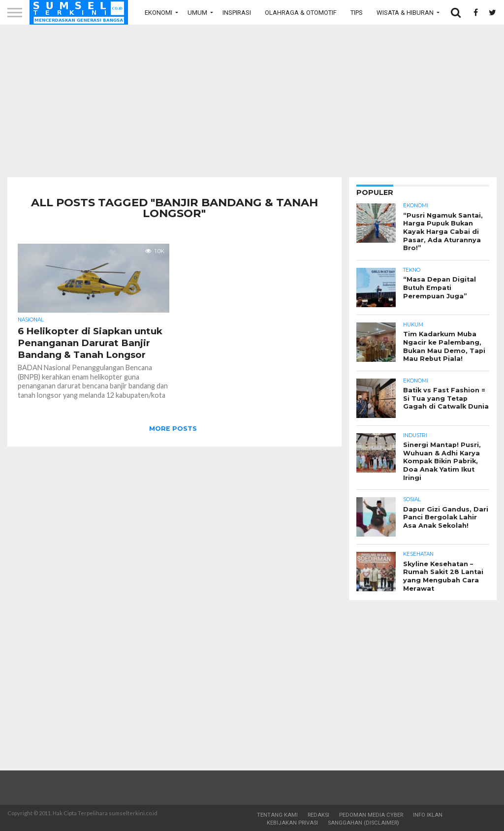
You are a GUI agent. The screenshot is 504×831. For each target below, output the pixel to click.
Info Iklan (428, 815)
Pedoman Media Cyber (371, 815)
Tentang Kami (277, 815)
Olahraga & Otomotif (301, 13)
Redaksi (318, 815)
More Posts (173, 429)
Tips (357, 13)
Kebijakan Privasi (292, 823)
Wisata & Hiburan (405, 13)
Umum (197, 13)
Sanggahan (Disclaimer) (363, 823)
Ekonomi (158, 13)
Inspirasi (237, 13)
